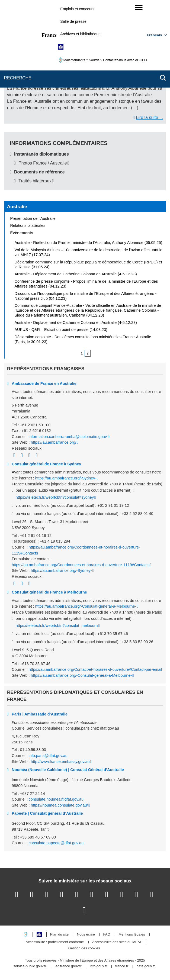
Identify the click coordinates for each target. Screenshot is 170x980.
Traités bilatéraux (35, 181)
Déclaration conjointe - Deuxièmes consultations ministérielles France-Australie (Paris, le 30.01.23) (83, 339)
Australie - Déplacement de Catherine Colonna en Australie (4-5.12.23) (76, 274)
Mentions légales (132, 935)
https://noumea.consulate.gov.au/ (59, 805)
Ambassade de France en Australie (44, 383)
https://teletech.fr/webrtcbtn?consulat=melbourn (57, 626)
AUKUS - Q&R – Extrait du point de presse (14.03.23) (61, 330)
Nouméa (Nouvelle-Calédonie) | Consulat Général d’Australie (68, 770)
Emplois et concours (77, 9)
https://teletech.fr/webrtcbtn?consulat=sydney (55, 497)
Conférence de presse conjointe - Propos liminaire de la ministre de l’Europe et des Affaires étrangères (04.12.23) (86, 284)
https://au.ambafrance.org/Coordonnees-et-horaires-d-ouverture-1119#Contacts (81, 565)
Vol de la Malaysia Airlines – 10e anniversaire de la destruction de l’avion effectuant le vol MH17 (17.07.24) (89, 252)
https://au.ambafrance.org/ (53, 442)
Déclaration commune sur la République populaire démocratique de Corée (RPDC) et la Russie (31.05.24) (88, 265)
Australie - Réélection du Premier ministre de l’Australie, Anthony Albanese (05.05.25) (89, 243)
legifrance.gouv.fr (68, 966)
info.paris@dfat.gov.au (48, 756)
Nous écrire (86, 935)
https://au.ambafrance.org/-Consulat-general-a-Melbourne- (86, 606)
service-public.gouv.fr (30, 966)
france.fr (122, 966)
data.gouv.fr (146, 966)
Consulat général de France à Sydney (46, 464)
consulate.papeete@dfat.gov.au (56, 843)
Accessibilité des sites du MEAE (117, 942)
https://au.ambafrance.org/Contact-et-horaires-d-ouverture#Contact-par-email (95, 669)
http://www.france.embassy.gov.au (60, 762)
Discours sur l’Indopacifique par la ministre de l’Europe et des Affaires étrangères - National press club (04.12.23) (86, 296)
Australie (17, 207)
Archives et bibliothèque (80, 34)
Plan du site (59, 935)
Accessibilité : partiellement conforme (55, 942)
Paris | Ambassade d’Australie (40, 714)
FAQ (107, 935)
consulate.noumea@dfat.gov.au (56, 799)
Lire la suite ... (149, 117)
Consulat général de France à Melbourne (49, 592)
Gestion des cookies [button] (84, 948)
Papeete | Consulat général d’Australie (47, 813)
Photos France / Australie (43, 163)
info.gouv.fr (98, 966)
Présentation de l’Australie (33, 218)
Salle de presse (73, 21)
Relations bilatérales (28, 225)
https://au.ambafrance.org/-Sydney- (66, 478)
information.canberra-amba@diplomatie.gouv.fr (69, 437)
